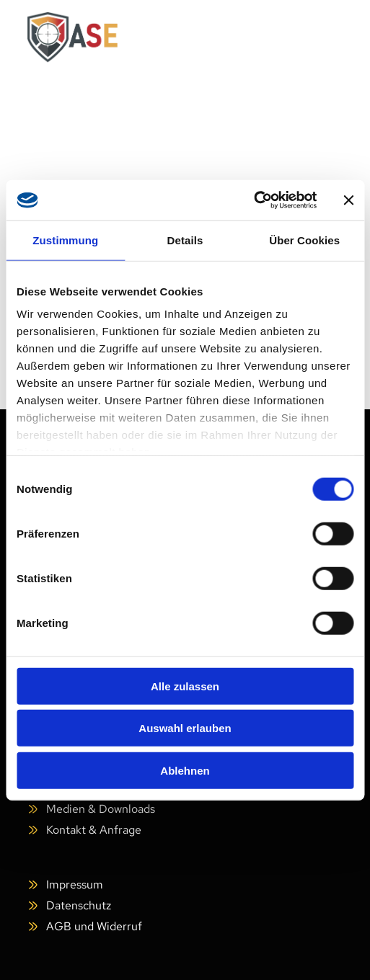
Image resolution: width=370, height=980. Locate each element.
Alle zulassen (185, 686)
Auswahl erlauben (185, 728)
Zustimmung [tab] (65, 240)
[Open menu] (322, 37)
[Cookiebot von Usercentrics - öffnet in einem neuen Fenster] (254, 200)
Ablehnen (185, 770)
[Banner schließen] (348, 200)
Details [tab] (185, 240)
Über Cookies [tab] (304, 240)
